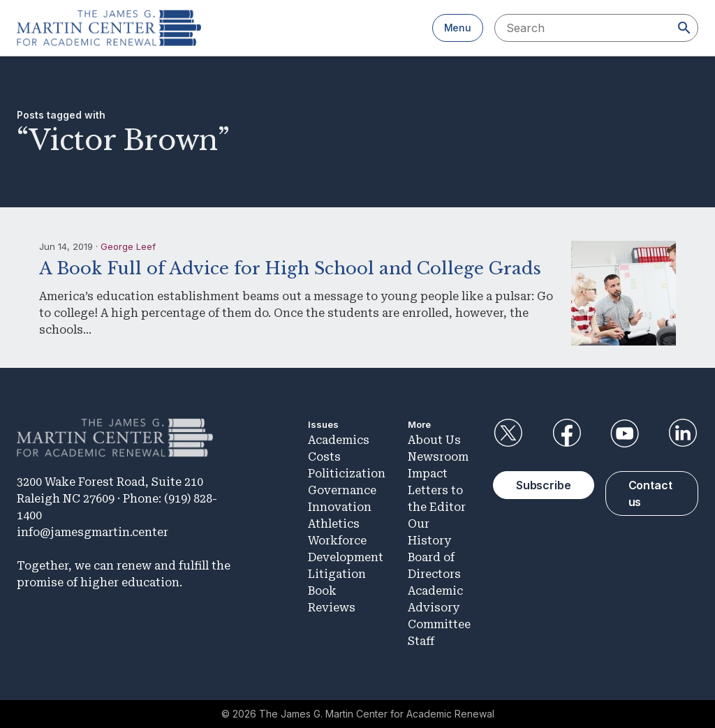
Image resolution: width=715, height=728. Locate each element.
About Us (434, 440)
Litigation (337, 574)
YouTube (625, 433)
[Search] (684, 28)
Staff (421, 641)
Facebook (566, 433)
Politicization (347, 474)
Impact (428, 474)
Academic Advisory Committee (439, 608)
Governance (342, 490)
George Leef (128, 246)
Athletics (334, 524)
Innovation (340, 507)
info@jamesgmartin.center (93, 532)
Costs (324, 457)
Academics (339, 440)
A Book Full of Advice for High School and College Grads (290, 268)
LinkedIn (683, 433)
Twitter (508, 433)
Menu (458, 28)
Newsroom (438, 457)
